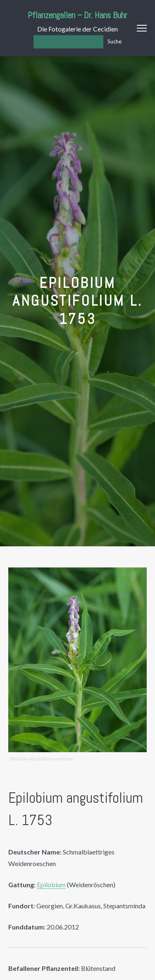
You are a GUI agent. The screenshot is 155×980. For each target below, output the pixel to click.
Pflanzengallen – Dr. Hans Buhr (77, 15)
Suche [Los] (114, 41)
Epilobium (51, 885)
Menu (142, 28)
